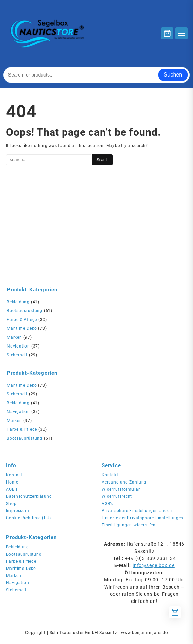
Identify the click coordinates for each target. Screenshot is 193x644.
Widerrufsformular (121, 489)
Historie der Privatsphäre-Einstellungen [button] (143, 518)
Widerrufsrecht (117, 496)
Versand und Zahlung (124, 482)
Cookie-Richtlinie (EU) (29, 518)
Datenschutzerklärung (29, 496)
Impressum (18, 511)
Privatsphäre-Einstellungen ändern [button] (138, 511)
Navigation (18, 346)
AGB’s (12, 489)
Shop (11, 504)
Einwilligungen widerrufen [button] (129, 525)
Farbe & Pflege (22, 320)
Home (12, 482)
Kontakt (14, 475)
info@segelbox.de (154, 565)
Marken (14, 337)
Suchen (173, 75)
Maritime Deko (22, 328)
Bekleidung (18, 302)
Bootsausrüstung (25, 311)
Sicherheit (17, 355)
